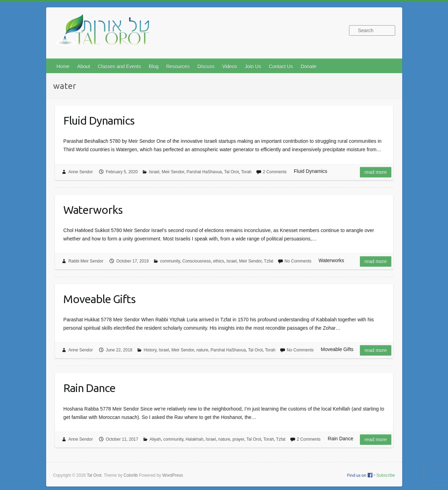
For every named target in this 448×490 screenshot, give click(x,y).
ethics (218, 261)
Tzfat (269, 261)
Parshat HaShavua (204, 172)
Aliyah (155, 439)
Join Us (253, 66)
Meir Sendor (173, 172)
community (170, 261)
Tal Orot (232, 172)
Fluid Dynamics (99, 120)
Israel (154, 172)
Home (63, 66)
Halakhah (195, 439)
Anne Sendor (80, 172)
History (150, 350)
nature (202, 350)
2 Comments (275, 172)
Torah (246, 172)
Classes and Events (119, 66)
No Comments (298, 261)
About (84, 66)
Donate (309, 66)
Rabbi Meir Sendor (86, 261)
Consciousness (196, 261)
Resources (178, 66)
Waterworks (93, 210)
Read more (376, 172)
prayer (238, 439)
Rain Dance (89, 388)
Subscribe (386, 475)
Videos (230, 66)
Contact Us (281, 66)
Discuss (206, 66)
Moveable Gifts (99, 299)
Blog (154, 66)
